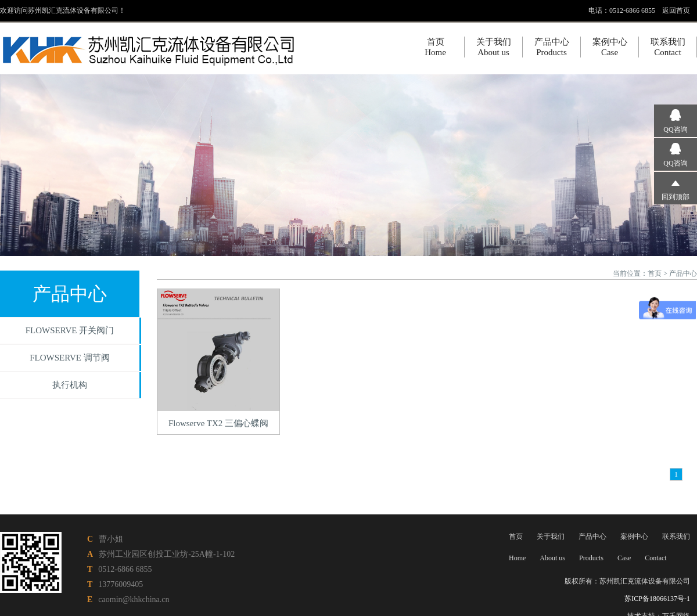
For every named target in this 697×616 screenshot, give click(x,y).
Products (591, 558)
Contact (655, 558)
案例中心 (634, 536)
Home (517, 558)
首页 (655, 273)
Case (624, 558)
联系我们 (676, 536)
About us (552, 558)
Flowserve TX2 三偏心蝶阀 (218, 423)
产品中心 (683, 273)
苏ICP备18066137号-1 (657, 599)
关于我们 (551, 536)
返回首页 (676, 10)
